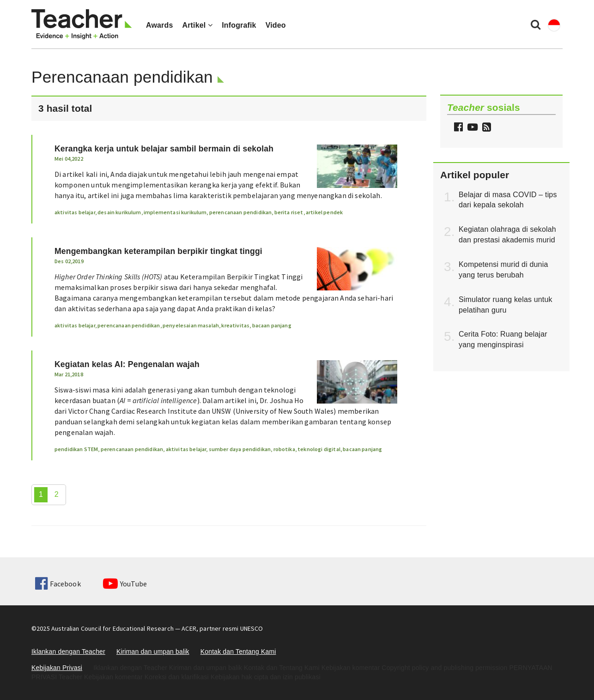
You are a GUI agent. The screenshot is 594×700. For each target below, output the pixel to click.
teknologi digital (319, 449)
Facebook (58, 584)
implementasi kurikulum (175, 212)
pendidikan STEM (76, 449)
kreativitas (235, 325)
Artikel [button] (197, 25)
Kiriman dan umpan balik (153, 652)
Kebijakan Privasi (57, 668)
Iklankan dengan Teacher (68, 652)
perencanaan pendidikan (241, 212)
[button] (485, 128)
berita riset (289, 212)
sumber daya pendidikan (240, 449)
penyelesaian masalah (191, 325)
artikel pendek (324, 212)
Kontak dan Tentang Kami (238, 652)
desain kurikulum (119, 212)
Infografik (239, 25)
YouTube (125, 584)
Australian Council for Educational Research (112, 628)
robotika (284, 449)
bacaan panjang (272, 325)
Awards (159, 25)
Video (276, 25)
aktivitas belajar (75, 212)
